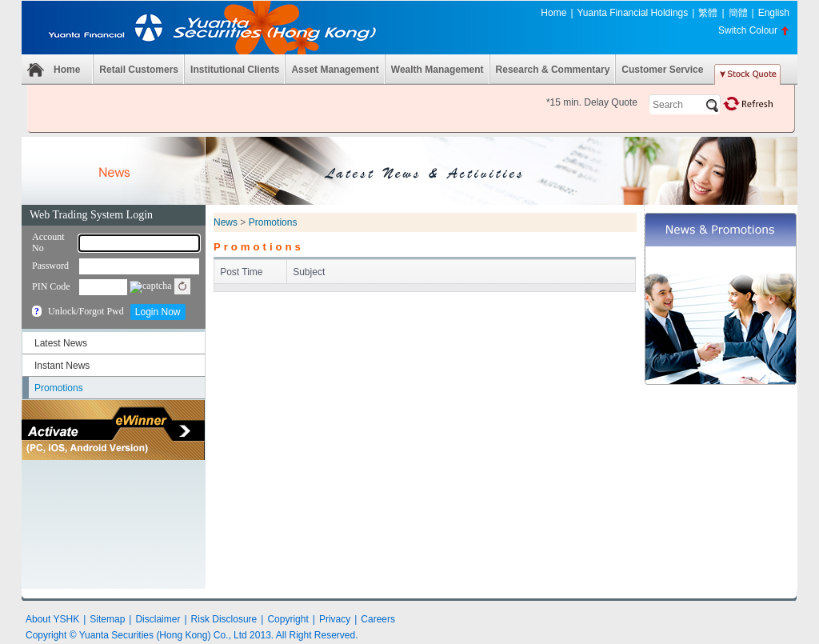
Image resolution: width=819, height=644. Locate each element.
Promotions (59, 388)
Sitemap (107, 619)
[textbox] (685, 105)
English (774, 13)
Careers (378, 619)
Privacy (335, 619)
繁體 (708, 13)
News (226, 222)
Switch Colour (748, 30)
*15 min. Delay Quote (592, 102)
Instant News (62, 366)
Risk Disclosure (224, 619)
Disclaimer (158, 619)
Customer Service (662, 70)
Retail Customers (139, 70)
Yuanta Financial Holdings (633, 13)
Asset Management (335, 70)
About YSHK (52, 619)
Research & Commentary (553, 70)
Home (553, 13)
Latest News (61, 343)
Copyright (288, 619)
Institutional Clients (235, 70)
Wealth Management (437, 70)
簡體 (738, 13)
